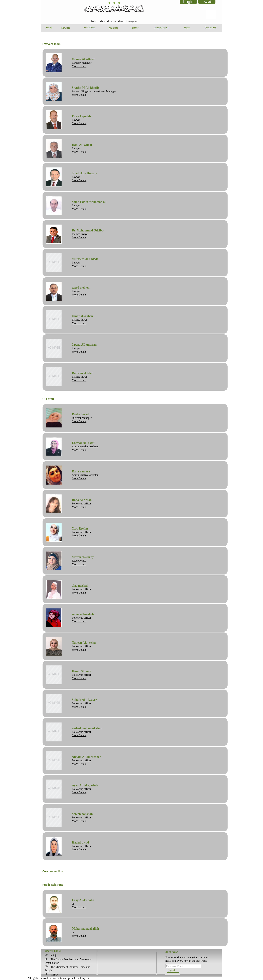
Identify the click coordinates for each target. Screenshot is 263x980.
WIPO (53, 975)
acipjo (53, 955)
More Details (79, 66)
